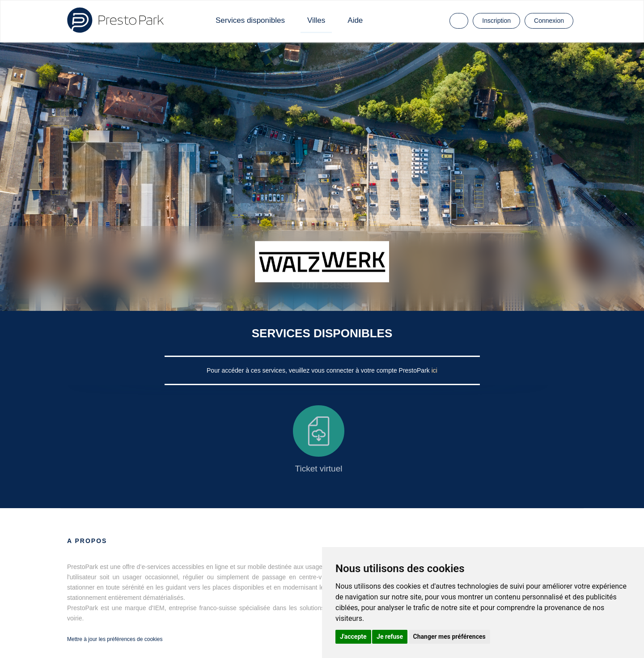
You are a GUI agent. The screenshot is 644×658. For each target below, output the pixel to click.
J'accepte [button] (353, 637)
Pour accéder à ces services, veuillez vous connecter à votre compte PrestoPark (319, 370)
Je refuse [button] (390, 637)
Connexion (549, 21)
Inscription (496, 21)
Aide (355, 20)
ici (434, 370)
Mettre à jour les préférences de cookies (115, 639)
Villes (316, 20)
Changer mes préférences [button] (449, 637)
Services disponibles (250, 20)
